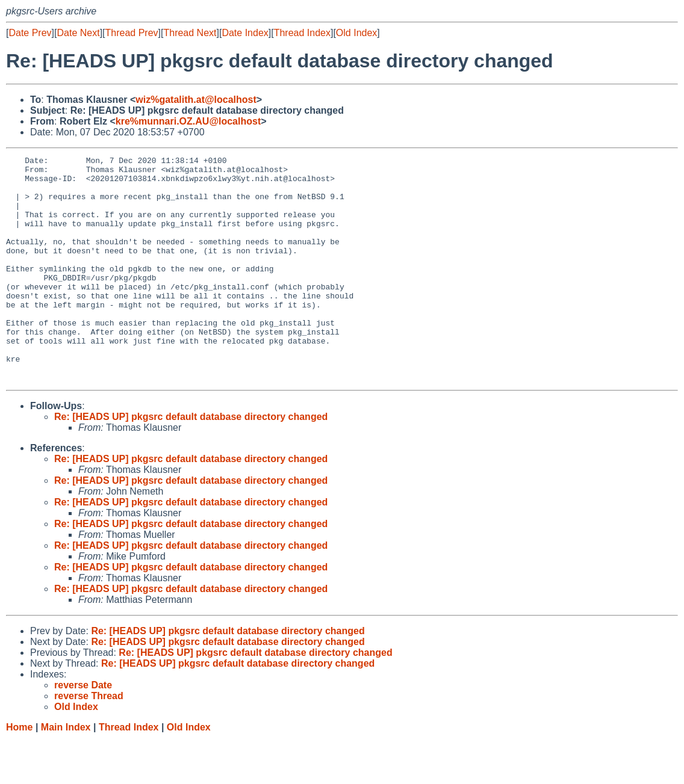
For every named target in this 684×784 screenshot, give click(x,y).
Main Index (66, 772)
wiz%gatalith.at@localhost (196, 100)
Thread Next (190, 33)
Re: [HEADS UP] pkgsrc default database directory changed (191, 462)
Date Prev (30, 33)
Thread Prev (132, 33)
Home (19, 772)
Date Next (78, 33)
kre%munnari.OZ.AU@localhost (188, 121)
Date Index (245, 33)
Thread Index (302, 33)
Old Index (356, 33)
